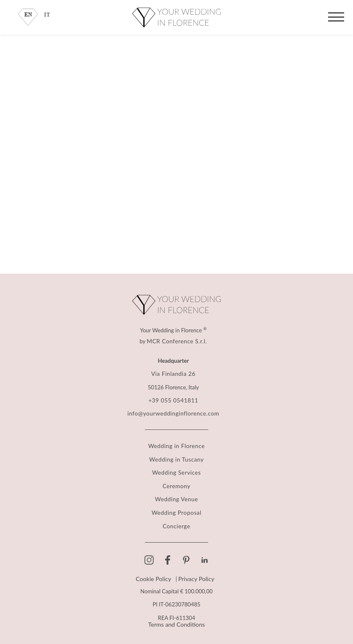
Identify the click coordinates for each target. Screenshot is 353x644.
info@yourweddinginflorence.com (173, 413)
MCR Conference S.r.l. (177, 341)
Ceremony (176, 485)
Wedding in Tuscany (176, 458)
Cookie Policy (155, 577)
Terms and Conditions (176, 622)
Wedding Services (176, 471)
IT (47, 15)
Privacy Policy (195, 577)
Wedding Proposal (176, 511)
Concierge (177, 524)
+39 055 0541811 (174, 400)
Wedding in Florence (177, 445)
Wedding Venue (176, 498)
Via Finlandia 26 (173, 374)
